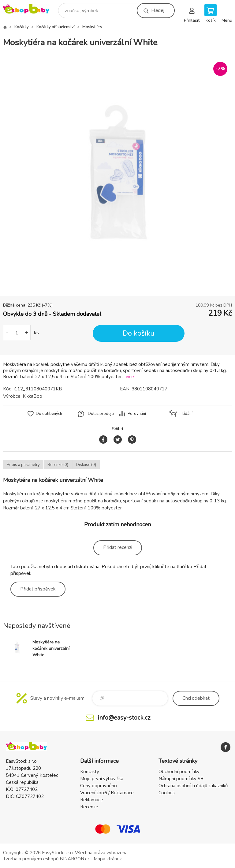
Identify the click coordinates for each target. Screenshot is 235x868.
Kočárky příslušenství (56, 27)
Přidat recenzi (118, 547)
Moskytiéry (92, 27)
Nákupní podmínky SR (181, 779)
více (130, 377)
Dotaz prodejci (101, 414)
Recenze (89, 807)
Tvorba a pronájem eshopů (31, 859)
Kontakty (90, 772)
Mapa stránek (108, 859)
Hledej (158, 10)
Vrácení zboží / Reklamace (107, 793)
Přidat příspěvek (38, 589)
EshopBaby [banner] (30, 9)
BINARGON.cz (75, 859)
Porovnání (137, 414)
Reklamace (92, 800)
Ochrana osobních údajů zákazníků (193, 786)
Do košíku (139, 333)
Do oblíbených (49, 414)
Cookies (167, 793)
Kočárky (22, 27)
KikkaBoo (32, 396)
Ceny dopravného (99, 786)
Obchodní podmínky (179, 772)
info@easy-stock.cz (124, 718)
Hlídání (186, 414)
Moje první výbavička (102, 779)
